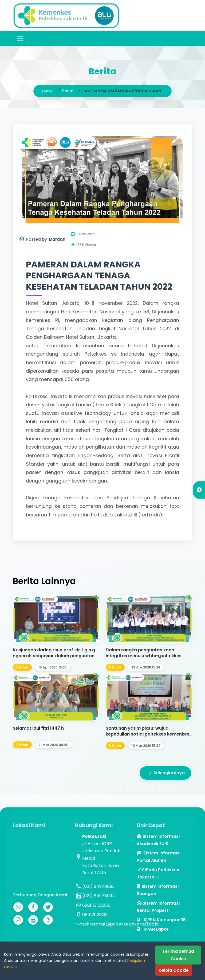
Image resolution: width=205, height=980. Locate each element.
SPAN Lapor (153, 929)
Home (46, 91)
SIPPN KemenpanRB (161, 920)
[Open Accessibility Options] (199, 490)
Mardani (58, 239)
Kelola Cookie (174, 970)
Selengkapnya (165, 773)
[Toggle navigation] (20, 38)
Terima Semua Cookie (178, 955)
